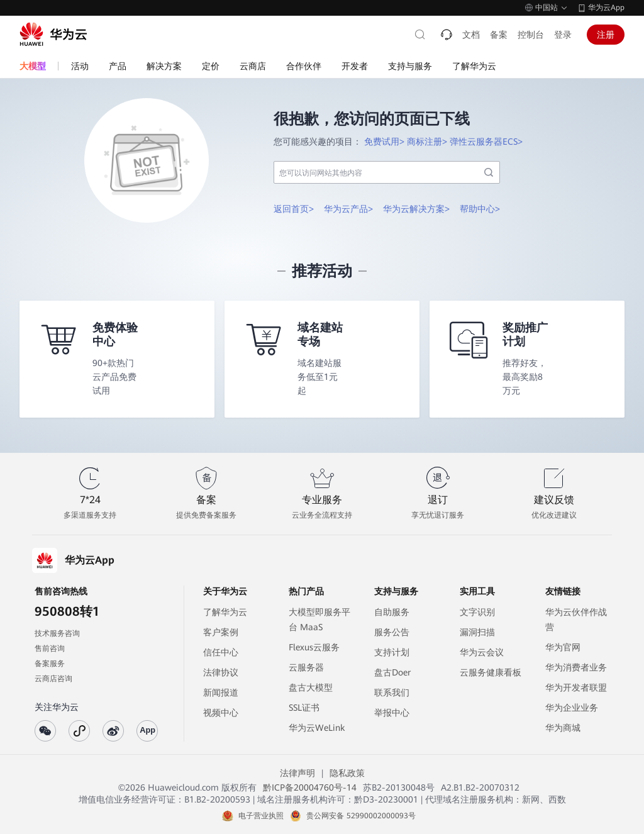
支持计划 (392, 652)
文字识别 (477, 612)
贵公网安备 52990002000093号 (361, 816)
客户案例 (221, 632)
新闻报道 (221, 692)
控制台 (531, 35)
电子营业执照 (261, 816)
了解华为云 (225, 612)
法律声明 (297, 773)
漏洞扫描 (477, 632)
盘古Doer (392, 672)
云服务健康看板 (491, 672)
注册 (606, 35)
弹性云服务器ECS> (486, 142)
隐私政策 (347, 773)
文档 (471, 35)
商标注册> (427, 142)
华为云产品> (348, 209)
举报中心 (392, 713)
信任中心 (221, 652)
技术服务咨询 (57, 633)
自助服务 (392, 612)
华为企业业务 (572, 708)
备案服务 (50, 664)
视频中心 (221, 713)
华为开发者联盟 (576, 687)
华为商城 (563, 728)
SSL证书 (304, 708)
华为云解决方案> (416, 209)
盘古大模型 (311, 687)
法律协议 (221, 672)
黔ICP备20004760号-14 (310, 787)
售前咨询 (50, 648)
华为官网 (563, 647)
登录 (563, 35)
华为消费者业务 (576, 667)
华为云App (606, 8)
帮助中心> (480, 209)
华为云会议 (482, 652)
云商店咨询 (53, 679)
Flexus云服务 (314, 647)
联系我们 (392, 692)
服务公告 (392, 632)
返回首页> (294, 209)
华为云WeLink (317, 728)
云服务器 (306, 667)
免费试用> (384, 142)
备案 (499, 35)
